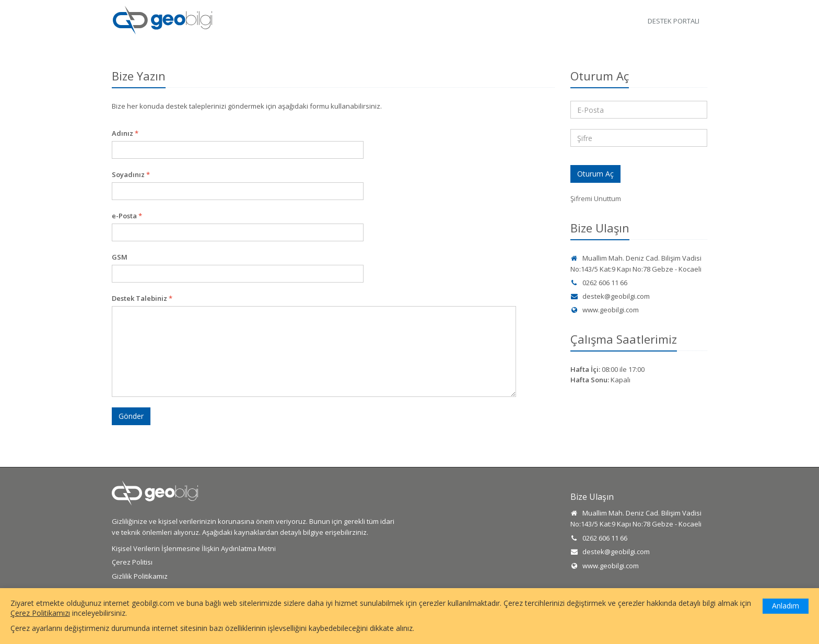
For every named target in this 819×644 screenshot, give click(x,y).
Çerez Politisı (132, 562)
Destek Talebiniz (142, 298)
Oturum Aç (595, 174)
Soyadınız (131, 174)
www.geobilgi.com (605, 310)
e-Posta (127, 216)
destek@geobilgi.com (610, 296)
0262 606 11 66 (599, 283)
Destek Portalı (674, 21)
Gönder (131, 416)
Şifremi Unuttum (596, 198)
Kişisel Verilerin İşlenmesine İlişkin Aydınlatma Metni (194, 548)
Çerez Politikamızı (40, 613)
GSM (120, 257)
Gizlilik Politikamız (140, 576)
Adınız (125, 133)
